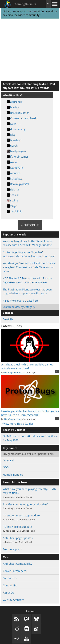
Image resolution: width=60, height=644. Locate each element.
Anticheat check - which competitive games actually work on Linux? (30, 364)
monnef (15, 173)
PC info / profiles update (17, 527)
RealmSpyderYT (20, 184)
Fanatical (8, 460)
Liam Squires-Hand (13, 372)
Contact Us (10, 585)
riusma (14, 190)
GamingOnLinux (25, 4)
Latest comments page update (21, 515)
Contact (8, 313)
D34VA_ (15, 124)
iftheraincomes (19, 157)
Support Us (10, 578)
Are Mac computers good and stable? (25, 504)
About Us (8, 593)
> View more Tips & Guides (17, 424)
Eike (13, 135)
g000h (14, 146)
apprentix (16, 102)
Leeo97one (17, 168)
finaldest (15, 140)
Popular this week (14, 235)
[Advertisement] (30, 50)
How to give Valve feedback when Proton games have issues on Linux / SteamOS (30, 411)
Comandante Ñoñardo (24, 118)
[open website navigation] (55, 4)
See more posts (12, 549)
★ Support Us (30, 225)
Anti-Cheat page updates (18, 538)
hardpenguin (18, 151)
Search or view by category (19, 307)
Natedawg (16, 179)
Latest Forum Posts (15, 482)
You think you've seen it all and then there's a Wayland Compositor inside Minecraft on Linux (29, 267)
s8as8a (14, 195)
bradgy (14, 107)
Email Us (8, 319)
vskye (14, 206)
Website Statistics (14, 600)
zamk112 (16, 211)
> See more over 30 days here (21, 301)
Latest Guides (11, 326)
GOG (6, 467)
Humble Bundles (13, 475)
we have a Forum (29, 11)
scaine (14, 200)
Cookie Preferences (15, 571)
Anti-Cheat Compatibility (18, 564)
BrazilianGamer (20, 113)
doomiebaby (18, 129)
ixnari (14, 162)
